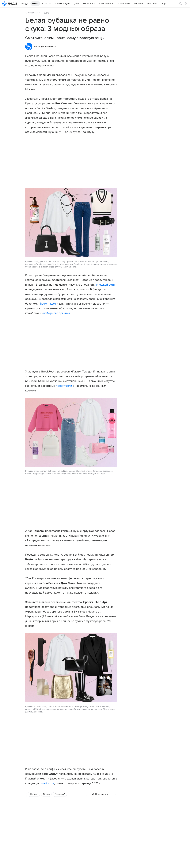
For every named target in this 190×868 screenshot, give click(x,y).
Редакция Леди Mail (45, 47)
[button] (71, 223)
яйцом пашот (47, 304)
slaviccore (48, 783)
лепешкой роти (105, 285)
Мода (46, 13)
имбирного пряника (57, 313)
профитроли (64, 386)
